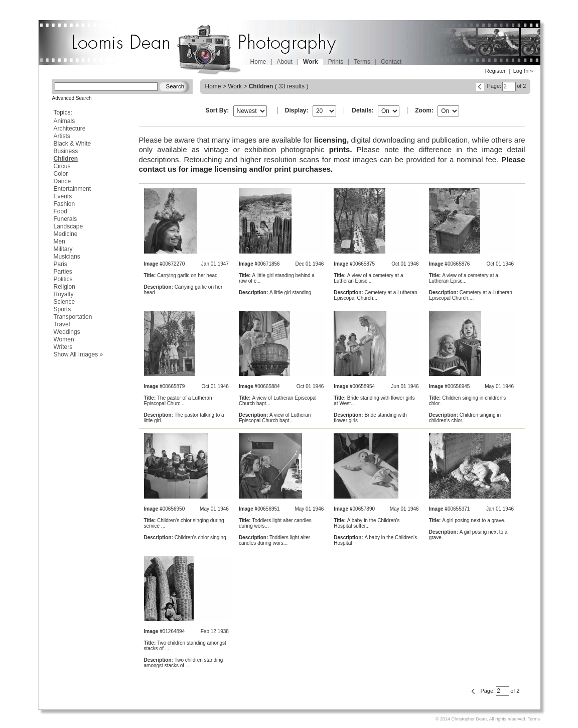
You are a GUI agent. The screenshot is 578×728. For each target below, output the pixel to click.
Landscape (68, 226)
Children (66, 159)
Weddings (67, 332)
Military (63, 249)
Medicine (66, 234)
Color (61, 174)
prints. (341, 149)
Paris (60, 264)
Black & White (73, 144)
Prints (336, 62)
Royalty (64, 294)
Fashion (64, 204)
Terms (362, 62)
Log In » (523, 71)
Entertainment (73, 189)
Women (64, 339)
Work (235, 86)
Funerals (65, 219)
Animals (64, 121)
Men (59, 241)
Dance (62, 181)
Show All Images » (79, 354)
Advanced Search (72, 98)
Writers (63, 347)
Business (66, 151)
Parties (63, 272)
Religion (64, 287)
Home (258, 62)
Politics (63, 279)
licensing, (331, 140)
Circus (62, 166)
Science (64, 302)
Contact (391, 62)
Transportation (73, 317)
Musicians (67, 257)
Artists (62, 136)
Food (60, 211)
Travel (62, 324)
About (285, 62)
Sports (62, 309)
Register (495, 71)
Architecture (70, 129)
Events (63, 196)
